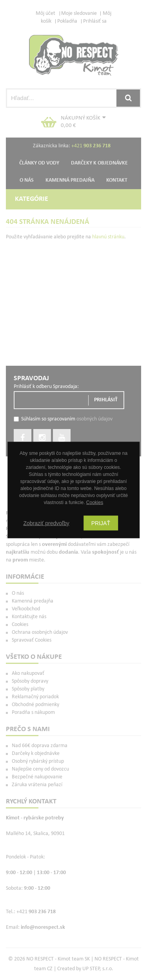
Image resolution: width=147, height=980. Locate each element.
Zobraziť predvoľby (46, 523)
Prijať (101, 523)
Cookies (95, 503)
